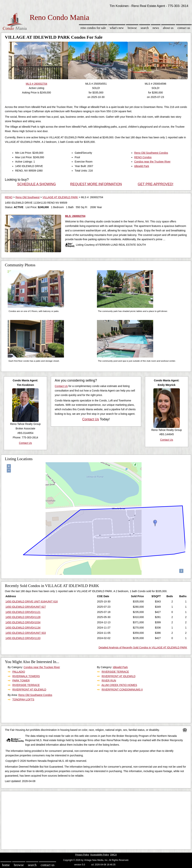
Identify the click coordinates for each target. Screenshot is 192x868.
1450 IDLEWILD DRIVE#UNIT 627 (26, 607)
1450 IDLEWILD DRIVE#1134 (23, 628)
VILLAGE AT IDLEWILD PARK (60, 197)
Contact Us (184, 28)
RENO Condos (143, 157)
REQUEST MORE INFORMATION (96, 184)
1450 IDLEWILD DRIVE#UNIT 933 (26, 633)
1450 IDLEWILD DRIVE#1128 (23, 617)
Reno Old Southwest (27, 197)
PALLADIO (19, 672)
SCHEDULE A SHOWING (37, 184)
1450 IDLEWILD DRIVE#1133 (23, 638)
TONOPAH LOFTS (23, 699)
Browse (132, 28)
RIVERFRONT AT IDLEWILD (29, 690)
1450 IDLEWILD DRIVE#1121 (23, 612)
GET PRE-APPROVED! (155, 184)
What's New (117, 28)
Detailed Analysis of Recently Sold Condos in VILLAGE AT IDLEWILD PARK (143, 647)
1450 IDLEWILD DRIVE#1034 (23, 622)
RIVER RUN (109, 681)
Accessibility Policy (100, 855)
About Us (168, 28)
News (156, 28)
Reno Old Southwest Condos (151, 153)
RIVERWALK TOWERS (26, 676)
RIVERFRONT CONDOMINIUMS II (122, 690)
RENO (9, 197)
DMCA (114, 855)
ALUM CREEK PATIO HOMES (119, 685)
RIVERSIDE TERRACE (26, 685)
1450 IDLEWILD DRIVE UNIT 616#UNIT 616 (32, 602)
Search (145, 28)
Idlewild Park (142, 166)
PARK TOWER (21, 681)
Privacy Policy (82, 855)
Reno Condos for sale (93, 28)
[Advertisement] (96, 819)
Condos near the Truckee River (152, 162)
